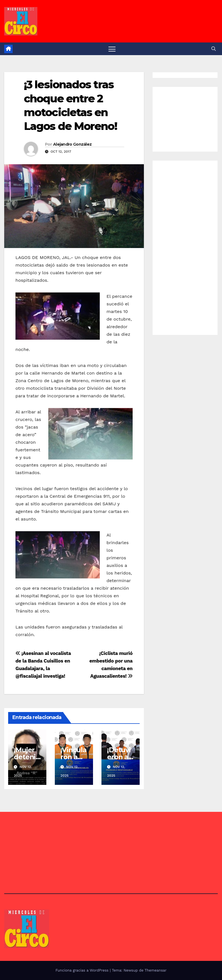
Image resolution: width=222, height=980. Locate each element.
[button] (214, 49)
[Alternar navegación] (112, 49)
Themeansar (156, 970)
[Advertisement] (190, 118)
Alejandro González (72, 144)
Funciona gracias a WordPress (82, 970)
